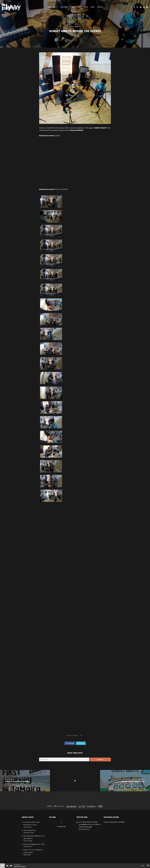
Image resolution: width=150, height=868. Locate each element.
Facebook (61, 826)
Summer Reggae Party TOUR (34, 844)
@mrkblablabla (84, 829)
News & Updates (75, 26)
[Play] (1, 864)
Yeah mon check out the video (25, 781)
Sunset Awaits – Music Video (125, 781)
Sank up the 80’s (30, 830)
